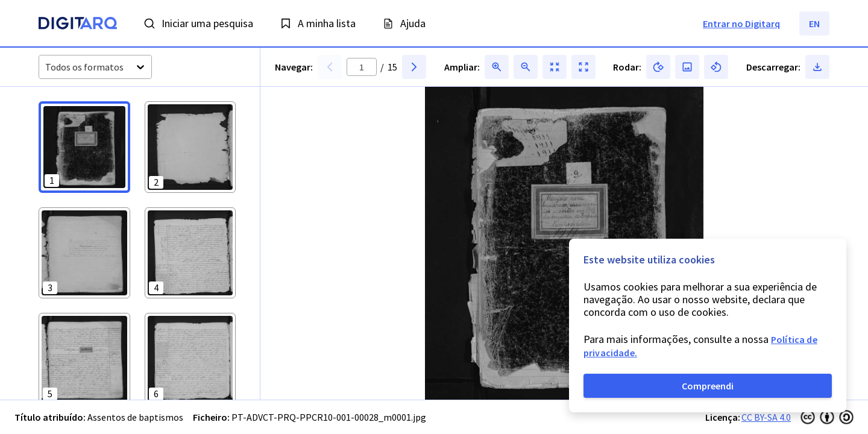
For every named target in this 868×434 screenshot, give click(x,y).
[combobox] (46, 67)
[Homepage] (78, 25)
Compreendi (708, 386)
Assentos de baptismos (135, 417)
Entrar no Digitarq (741, 24)
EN (814, 24)
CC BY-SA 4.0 (766, 417)
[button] (84, 147)
